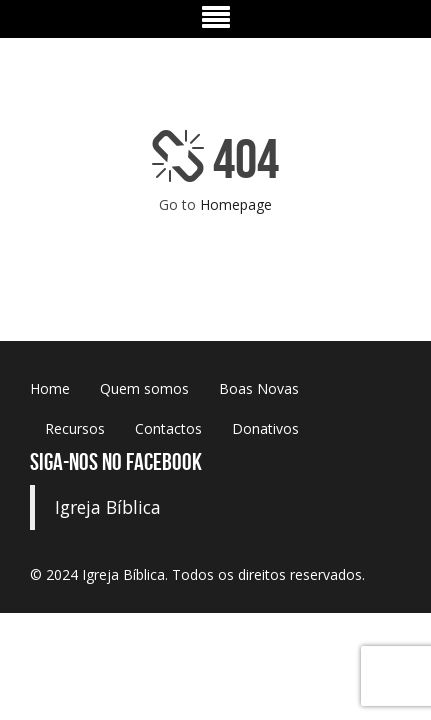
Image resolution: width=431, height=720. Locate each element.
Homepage (236, 204)
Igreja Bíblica (108, 507)
